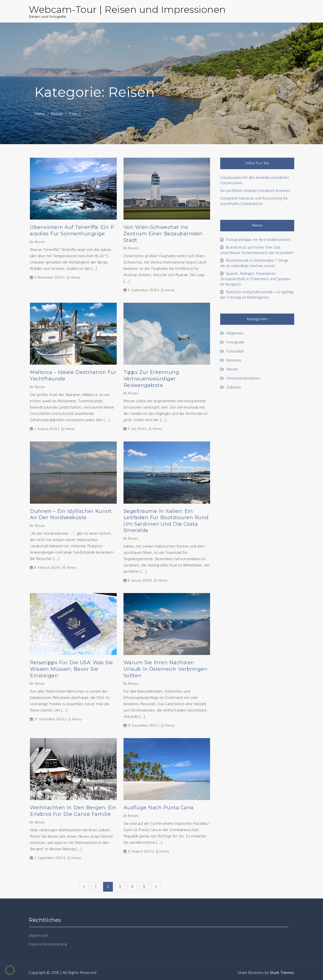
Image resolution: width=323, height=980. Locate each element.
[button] (10, 970)
